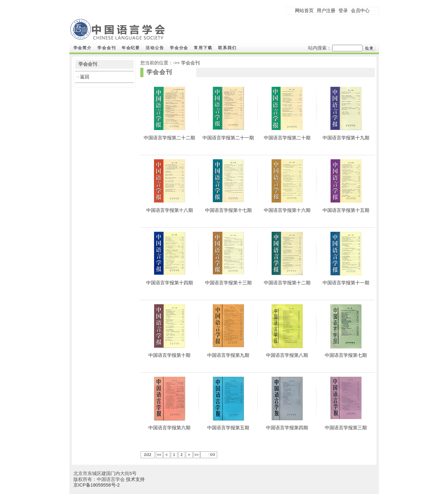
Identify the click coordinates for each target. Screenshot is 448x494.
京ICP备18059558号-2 (97, 485)
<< (159, 455)
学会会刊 (107, 48)
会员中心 (360, 11)
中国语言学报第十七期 (228, 210)
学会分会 (179, 48)
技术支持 (135, 479)
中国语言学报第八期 (287, 355)
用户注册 (326, 11)
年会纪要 (131, 48)
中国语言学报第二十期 (287, 138)
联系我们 (227, 48)
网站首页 (304, 11)
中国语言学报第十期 (169, 355)
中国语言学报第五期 (228, 428)
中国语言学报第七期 (346, 355)
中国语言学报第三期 (346, 428)
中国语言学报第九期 (228, 355)
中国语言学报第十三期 (228, 283)
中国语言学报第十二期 (287, 283)
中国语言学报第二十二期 (169, 138)
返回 (85, 77)
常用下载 (203, 48)
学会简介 (83, 48)
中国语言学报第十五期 (346, 210)
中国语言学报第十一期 (346, 283)
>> (196, 455)
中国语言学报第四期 (287, 428)
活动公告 (155, 48)
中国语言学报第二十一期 (228, 138)
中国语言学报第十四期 (170, 283)
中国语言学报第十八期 (170, 210)
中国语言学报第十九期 (346, 138)
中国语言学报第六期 (169, 428)
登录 (343, 11)
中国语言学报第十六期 (287, 210)
